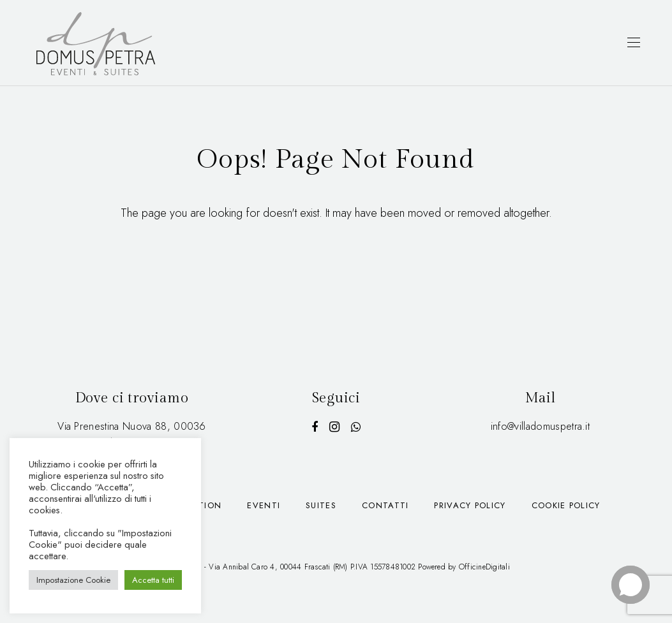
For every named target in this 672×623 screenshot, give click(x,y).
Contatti (385, 505)
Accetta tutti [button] (153, 580)
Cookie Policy (566, 505)
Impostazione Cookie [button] (73, 580)
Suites (321, 505)
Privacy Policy (470, 505)
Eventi (264, 505)
